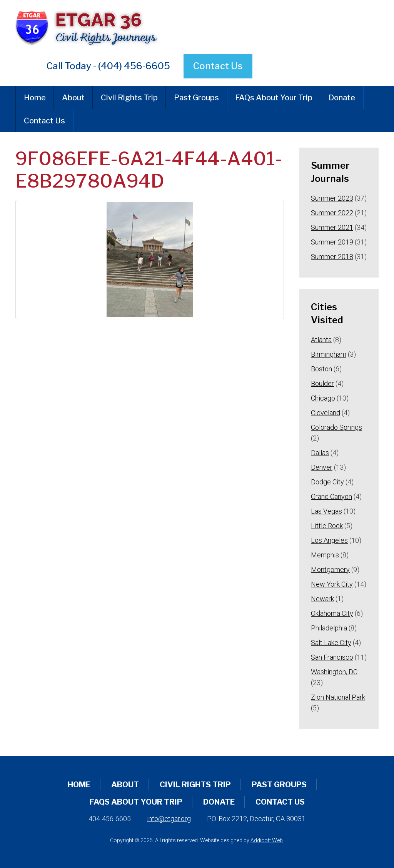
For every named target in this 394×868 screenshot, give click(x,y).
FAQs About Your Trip (274, 98)
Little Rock (327, 526)
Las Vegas (326, 511)
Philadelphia (329, 628)
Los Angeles (329, 540)
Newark (322, 599)
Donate (342, 98)
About (73, 98)
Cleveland (326, 413)
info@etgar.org (169, 819)
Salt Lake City (331, 643)
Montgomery (330, 570)
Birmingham (329, 354)
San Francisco (332, 657)
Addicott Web (267, 840)
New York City (332, 584)
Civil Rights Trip (129, 98)
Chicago (323, 398)
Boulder (322, 383)
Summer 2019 (332, 242)
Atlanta (321, 340)
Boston (321, 369)
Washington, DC (334, 672)
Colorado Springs (336, 427)
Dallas (320, 453)
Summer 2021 (332, 227)
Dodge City (327, 482)
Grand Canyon (331, 496)
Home (35, 98)
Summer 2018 (332, 257)
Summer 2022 (332, 213)
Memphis (325, 555)
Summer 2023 (332, 198)
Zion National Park (338, 697)
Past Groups (196, 98)
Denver (322, 467)
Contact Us (218, 66)
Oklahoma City (332, 613)
